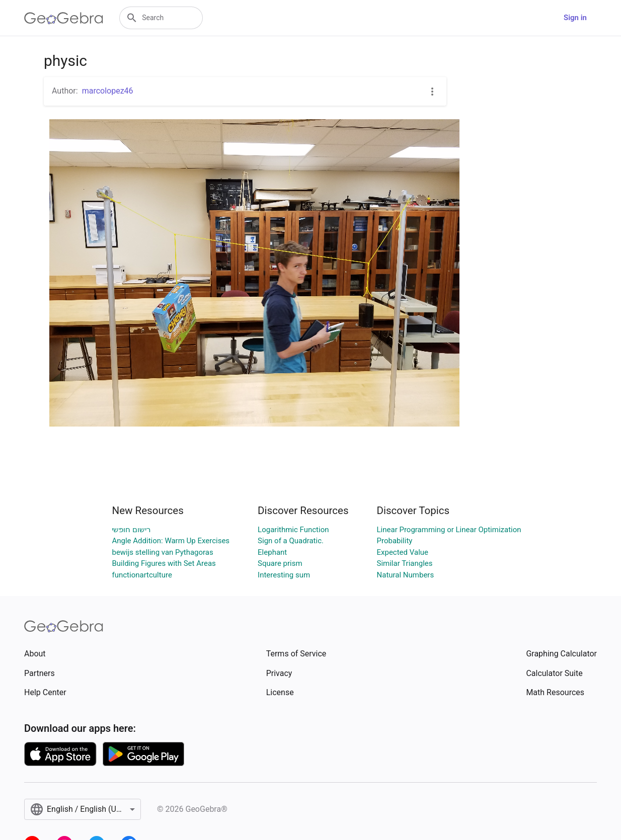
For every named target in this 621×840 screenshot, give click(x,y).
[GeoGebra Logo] (64, 18)
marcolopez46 (108, 91)
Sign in (575, 18)
